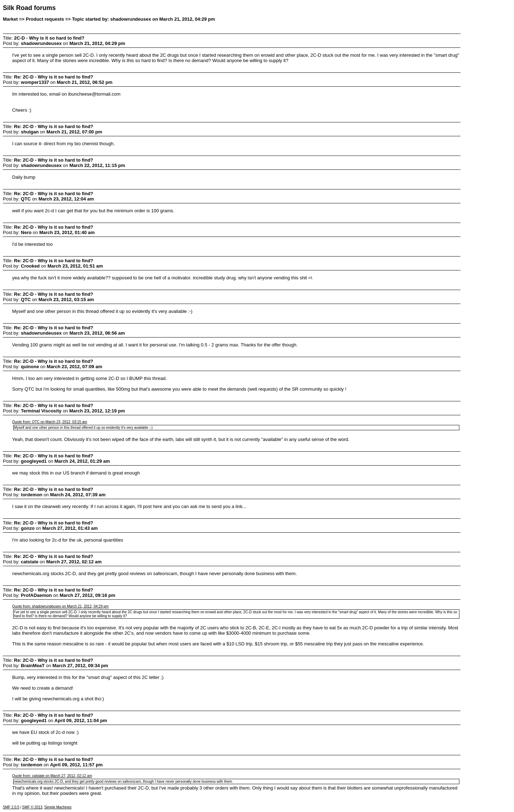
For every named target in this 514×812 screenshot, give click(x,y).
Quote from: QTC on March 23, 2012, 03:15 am (50, 422)
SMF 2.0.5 (11, 807)
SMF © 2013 (32, 807)
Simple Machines (58, 807)
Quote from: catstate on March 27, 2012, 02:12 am (52, 776)
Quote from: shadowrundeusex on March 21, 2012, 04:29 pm (60, 606)
